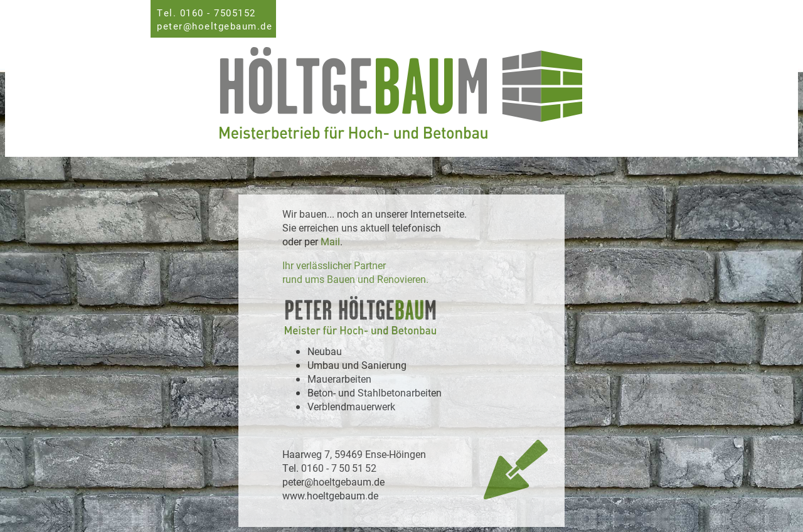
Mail (330, 241)
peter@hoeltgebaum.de (215, 26)
